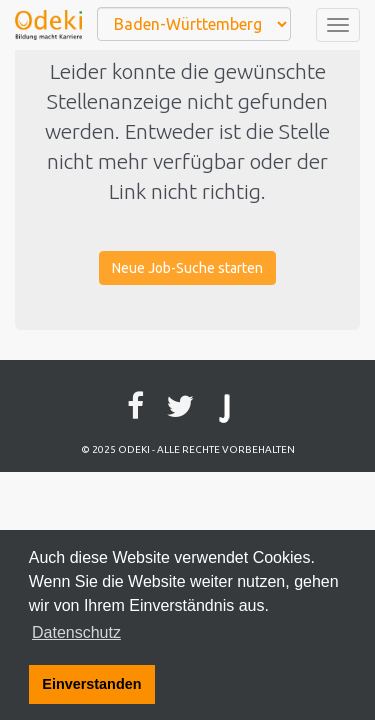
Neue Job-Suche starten (187, 268)
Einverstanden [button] (91, 684)
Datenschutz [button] (76, 632)
